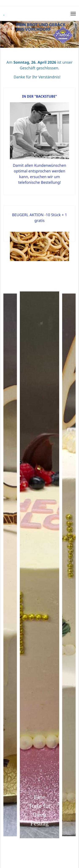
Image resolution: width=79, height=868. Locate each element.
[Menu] (73, 14)
